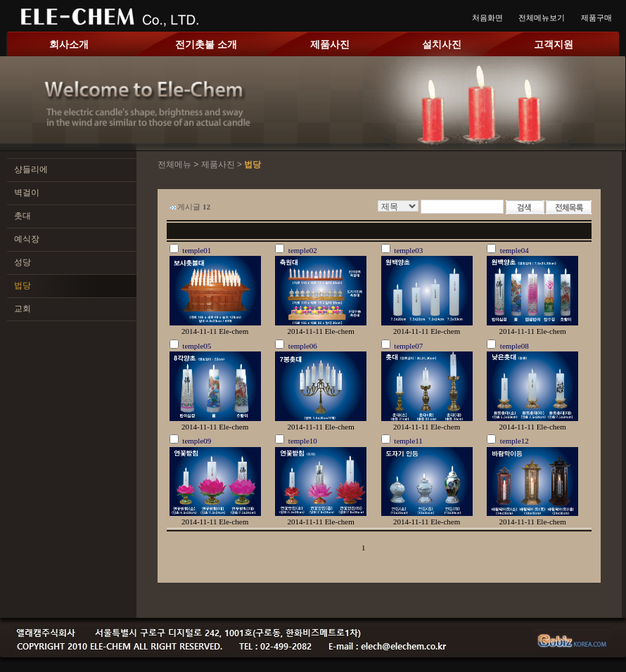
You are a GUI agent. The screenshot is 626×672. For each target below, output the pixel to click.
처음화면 (487, 18)
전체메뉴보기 (542, 18)
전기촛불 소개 (206, 44)
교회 (23, 309)
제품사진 (330, 44)
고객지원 (554, 44)
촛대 (23, 216)
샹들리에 (31, 169)
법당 (23, 285)
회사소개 (69, 44)
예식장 (27, 239)
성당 (23, 262)
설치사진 (442, 44)
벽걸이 (27, 193)
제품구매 (596, 18)
